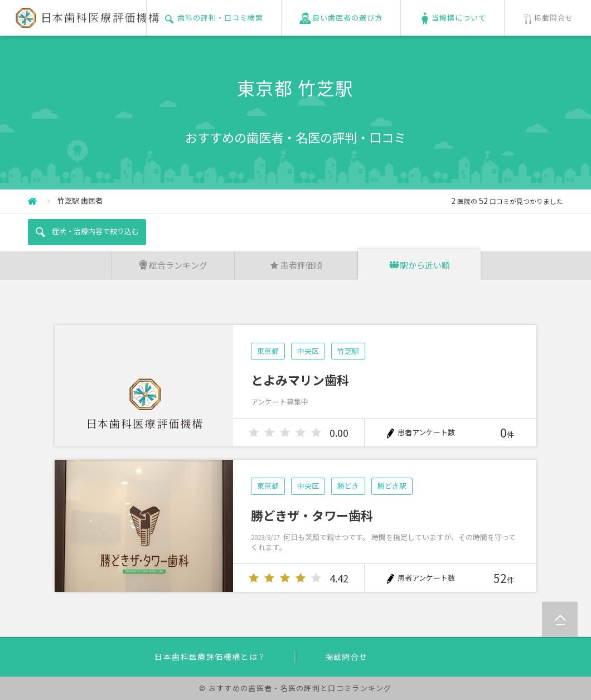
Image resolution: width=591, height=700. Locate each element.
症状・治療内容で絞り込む (87, 232)
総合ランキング (173, 265)
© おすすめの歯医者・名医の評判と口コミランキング (295, 688)
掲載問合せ (347, 657)
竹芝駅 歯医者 (80, 200)
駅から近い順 (419, 265)
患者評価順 (296, 265)
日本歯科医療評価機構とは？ (210, 657)
